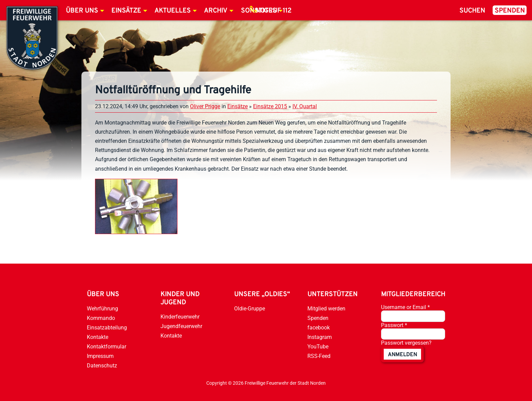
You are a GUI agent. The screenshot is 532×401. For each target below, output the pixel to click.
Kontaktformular (107, 347)
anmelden (402, 355)
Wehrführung (102, 309)
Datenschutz (102, 366)
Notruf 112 (273, 11)
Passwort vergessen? (406, 343)
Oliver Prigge (205, 106)
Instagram (320, 337)
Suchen (472, 11)
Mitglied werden (326, 309)
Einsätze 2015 (270, 106)
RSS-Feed (319, 356)
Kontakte (98, 337)
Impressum (100, 356)
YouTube (318, 347)
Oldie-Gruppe (250, 309)
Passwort (394, 325)
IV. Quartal (305, 106)
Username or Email (405, 307)
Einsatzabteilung (107, 328)
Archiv (216, 11)
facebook (319, 328)
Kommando (101, 318)
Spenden (510, 11)
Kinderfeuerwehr (180, 317)
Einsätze (126, 11)
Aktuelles (173, 11)
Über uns (82, 11)
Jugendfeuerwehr (181, 326)
